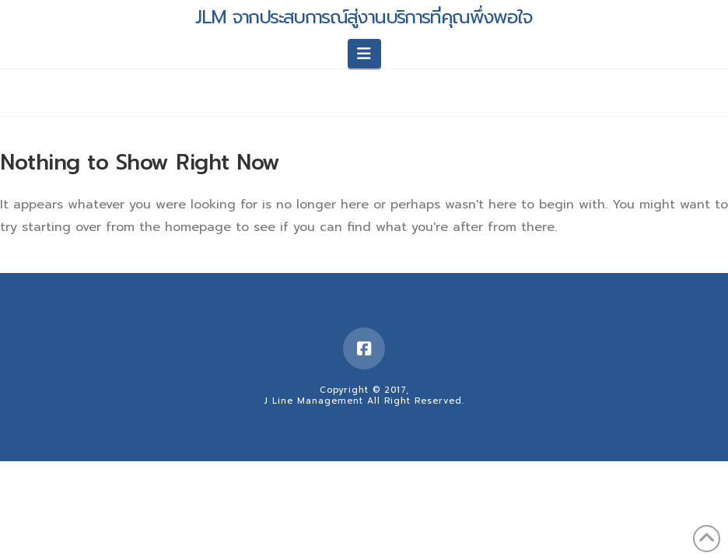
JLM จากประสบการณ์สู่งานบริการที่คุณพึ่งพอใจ (364, 17)
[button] (364, 54)
